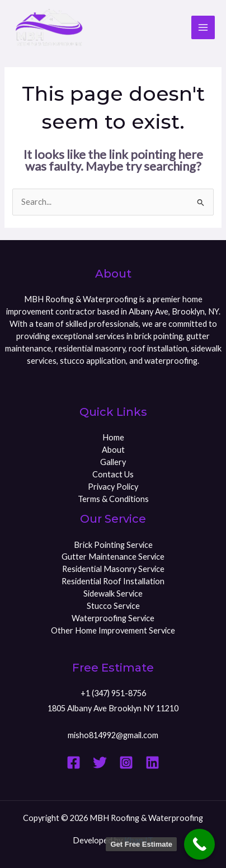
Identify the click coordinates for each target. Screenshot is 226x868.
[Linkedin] (152, 763)
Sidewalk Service (113, 593)
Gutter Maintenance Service (113, 557)
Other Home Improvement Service (113, 630)
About (113, 450)
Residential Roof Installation (113, 581)
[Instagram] (126, 763)
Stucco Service (113, 606)
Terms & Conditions (113, 499)
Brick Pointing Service (113, 545)
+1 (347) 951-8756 (113, 693)
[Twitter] (100, 763)
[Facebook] (74, 763)
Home (113, 437)
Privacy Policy (113, 487)
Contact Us (113, 474)
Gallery (113, 462)
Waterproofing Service (113, 618)
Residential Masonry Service (113, 569)
